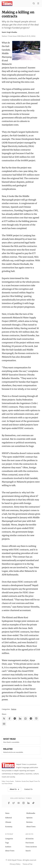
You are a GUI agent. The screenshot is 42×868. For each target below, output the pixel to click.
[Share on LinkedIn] (20, 718)
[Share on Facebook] (9, 718)
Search (28, 851)
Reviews (29, 822)
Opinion (29, 818)
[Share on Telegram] (31, 718)
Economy (9, 827)
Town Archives (31, 847)
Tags (7, 843)
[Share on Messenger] (15, 718)
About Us (15, 789)
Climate (8, 822)
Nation (14, 709)
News (7, 813)
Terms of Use (27, 864)
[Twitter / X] (14, 803)
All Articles (30, 839)
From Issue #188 (22, 36)
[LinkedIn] (28, 803)
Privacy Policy (15, 864)
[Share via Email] (4, 724)
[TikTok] (33, 803)
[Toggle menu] (38, 4)
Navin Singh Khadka (9, 32)
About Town (31, 827)
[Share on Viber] (36, 718)
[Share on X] (4, 718)
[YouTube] (19, 803)
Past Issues (30, 843)
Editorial (9, 818)
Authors (8, 847)
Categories (9, 839)
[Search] (34, 4)
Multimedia (31, 813)
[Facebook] (9, 803)
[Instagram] (24, 803)
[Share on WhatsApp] (26, 718)
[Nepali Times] (8, 766)
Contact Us (28, 789)
